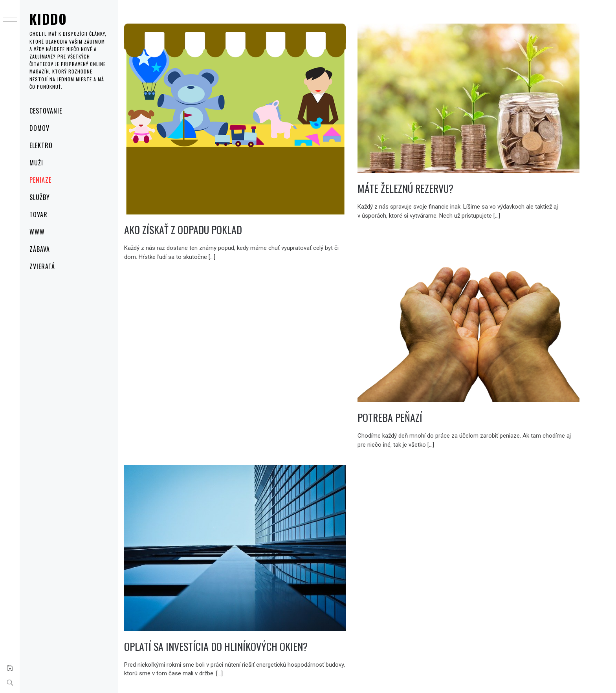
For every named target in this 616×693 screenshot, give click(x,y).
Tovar (38, 214)
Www (37, 232)
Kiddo (48, 19)
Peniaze (40, 180)
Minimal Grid (237, 677)
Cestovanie (46, 111)
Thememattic (292, 677)
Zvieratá (42, 266)
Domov (39, 128)
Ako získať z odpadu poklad (213, 217)
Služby (40, 197)
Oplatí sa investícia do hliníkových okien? (246, 613)
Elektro (41, 145)
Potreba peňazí (405, 396)
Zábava (40, 249)
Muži (36, 163)
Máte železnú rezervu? (421, 178)
